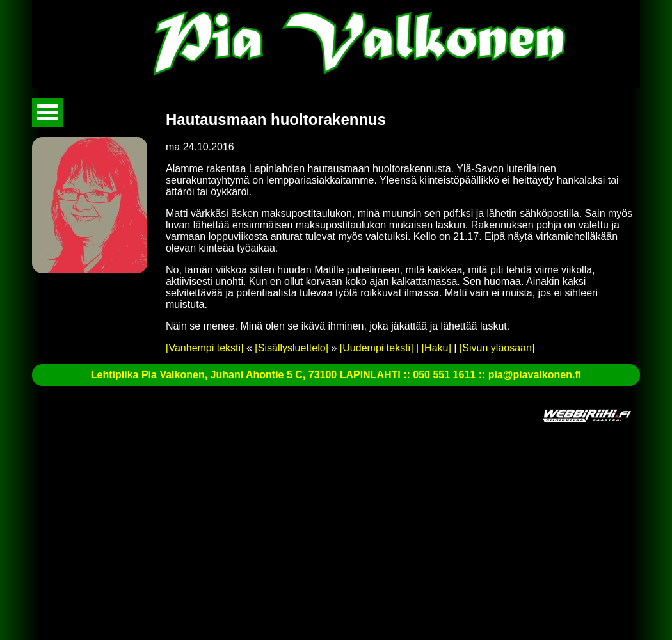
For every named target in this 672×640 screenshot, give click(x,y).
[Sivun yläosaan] (497, 348)
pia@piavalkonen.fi (535, 375)
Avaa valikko (47, 112)
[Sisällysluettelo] (292, 348)
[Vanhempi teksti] (205, 348)
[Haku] (436, 348)
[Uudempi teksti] (377, 348)
